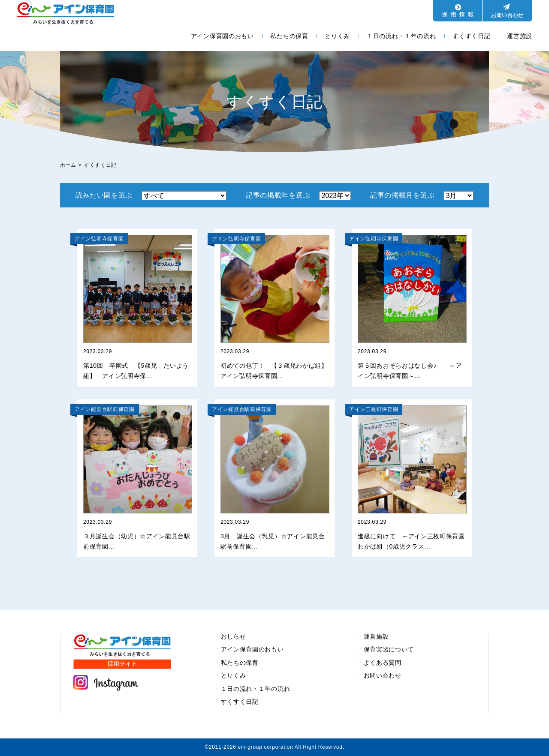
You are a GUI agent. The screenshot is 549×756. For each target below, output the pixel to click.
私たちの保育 (289, 36)
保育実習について (389, 649)
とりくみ (337, 36)
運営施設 (520, 36)
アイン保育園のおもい (222, 36)
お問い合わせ (383, 675)
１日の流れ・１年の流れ (401, 36)
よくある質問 (383, 663)
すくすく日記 (471, 36)
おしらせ (234, 636)
